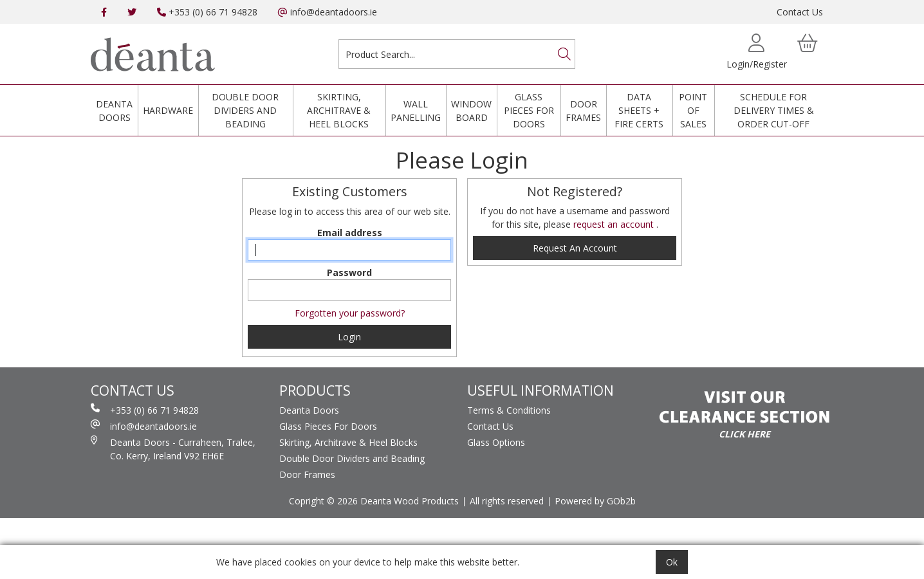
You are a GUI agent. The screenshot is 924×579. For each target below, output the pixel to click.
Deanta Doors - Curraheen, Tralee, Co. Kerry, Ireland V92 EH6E (173, 449)
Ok (672, 562)
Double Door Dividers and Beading (245, 110)
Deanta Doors (114, 111)
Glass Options (496, 442)
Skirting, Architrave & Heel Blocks (339, 110)
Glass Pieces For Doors (529, 110)
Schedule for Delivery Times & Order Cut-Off (774, 110)
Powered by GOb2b (595, 501)
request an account (615, 224)
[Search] (564, 54)
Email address (350, 233)
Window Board (471, 111)
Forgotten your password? (350, 313)
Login (349, 337)
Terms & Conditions (509, 410)
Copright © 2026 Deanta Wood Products (374, 501)
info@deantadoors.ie (328, 12)
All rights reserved (507, 501)
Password (349, 272)
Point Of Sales (693, 110)
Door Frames (583, 111)
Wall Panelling (416, 111)
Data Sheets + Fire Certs (639, 110)
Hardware (168, 110)
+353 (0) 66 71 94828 (207, 12)
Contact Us (800, 12)
